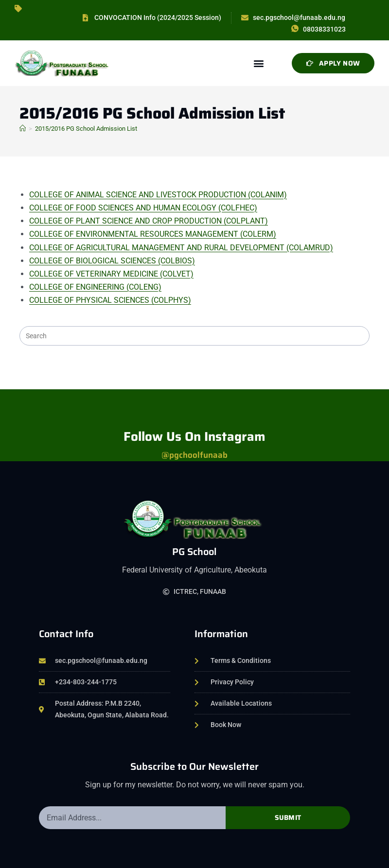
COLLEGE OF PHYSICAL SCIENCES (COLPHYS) (110, 300)
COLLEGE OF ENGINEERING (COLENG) (95, 287)
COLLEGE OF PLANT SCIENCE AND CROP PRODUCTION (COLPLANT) (149, 221)
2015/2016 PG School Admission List (86, 129)
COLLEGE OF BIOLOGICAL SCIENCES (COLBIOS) (112, 261)
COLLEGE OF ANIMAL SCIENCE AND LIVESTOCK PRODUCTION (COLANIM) (158, 195)
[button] (258, 63)
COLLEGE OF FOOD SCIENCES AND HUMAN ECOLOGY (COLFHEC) (143, 208)
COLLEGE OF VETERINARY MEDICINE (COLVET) (111, 274)
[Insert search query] (194, 336)
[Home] (23, 129)
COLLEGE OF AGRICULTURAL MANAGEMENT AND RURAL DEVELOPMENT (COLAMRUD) (181, 248)
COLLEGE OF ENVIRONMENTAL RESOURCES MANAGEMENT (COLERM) (153, 234)
